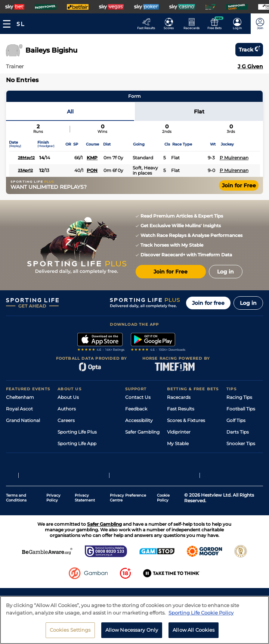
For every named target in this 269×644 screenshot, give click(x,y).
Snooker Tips (241, 443)
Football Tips (241, 409)
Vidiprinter (179, 432)
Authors (67, 409)
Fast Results (181, 409)
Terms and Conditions (16, 535)
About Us (68, 397)
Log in (248, 303)
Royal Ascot (19, 409)
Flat (199, 112)
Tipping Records (245, 455)
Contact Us (138, 397)
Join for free (208, 303)
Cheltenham (20, 397)
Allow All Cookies (194, 630)
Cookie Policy (163, 535)
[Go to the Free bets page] (217, 24)
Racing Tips (239, 397)
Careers (66, 420)
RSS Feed (68, 478)
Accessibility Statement (84, 455)
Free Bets (178, 455)
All (70, 112)
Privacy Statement (85, 535)
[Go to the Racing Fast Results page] (148, 24)
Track (249, 50)
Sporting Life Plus (77, 432)
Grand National (23, 420)
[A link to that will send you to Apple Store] (101, 343)
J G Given (250, 66)
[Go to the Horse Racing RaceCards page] (194, 24)
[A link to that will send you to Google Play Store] (158, 343)
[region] (134, 620)
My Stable (178, 443)
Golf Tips (236, 420)
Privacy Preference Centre (128, 535)
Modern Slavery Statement (87, 467)
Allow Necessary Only (132, 630)
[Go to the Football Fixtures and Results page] (171, 24)
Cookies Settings (70, 630)
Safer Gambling (142, 432)
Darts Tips (238, 432)
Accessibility (139, 420)
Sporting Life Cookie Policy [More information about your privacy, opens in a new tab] (201, 613)
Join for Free (239, 185)
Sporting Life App (77, 443)
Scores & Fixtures (186, 420)
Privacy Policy (53, 535)
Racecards (179, 397)
